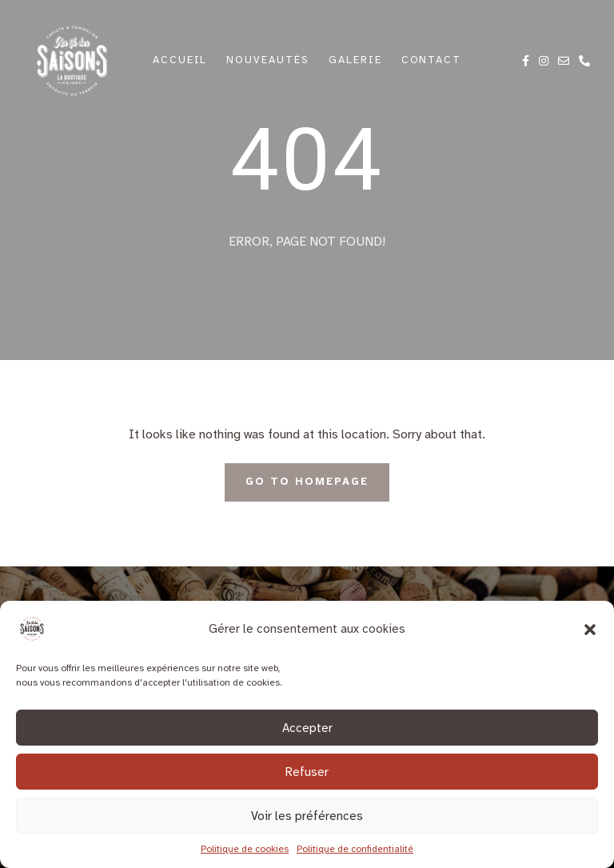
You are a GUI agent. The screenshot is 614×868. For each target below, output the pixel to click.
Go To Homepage (307, 482)
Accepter (307, 728)
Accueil (180, 60)
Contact (432, 60)
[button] (590, 629)
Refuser (307, 772)
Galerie (355, 60)
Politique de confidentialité (355, 849)
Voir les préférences (307, 816)
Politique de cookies (245, 849)
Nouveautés (268, 60)
